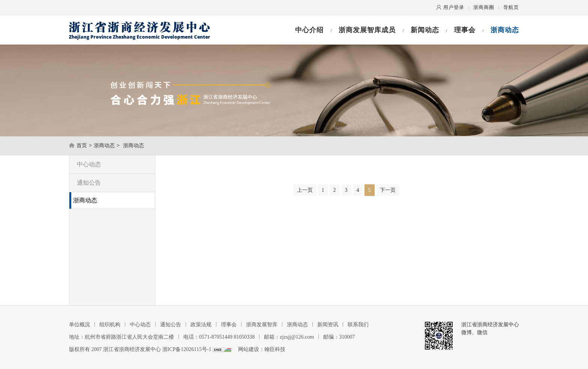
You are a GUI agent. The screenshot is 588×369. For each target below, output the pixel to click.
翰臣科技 (275, 349)
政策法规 (201, 325)
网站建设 (249, 349)
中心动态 (89, 164)
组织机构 (110, 325)
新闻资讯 (328, 325)
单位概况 (79, 325)
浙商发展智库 (262, 325)
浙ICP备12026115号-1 (187, 349)
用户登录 (454, 7)
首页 (82, 146)
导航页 (511, 7)
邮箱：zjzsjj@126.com (289, 337)
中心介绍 (309, 30)
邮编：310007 (339, 337)
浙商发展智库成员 (367, 30)
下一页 (388, 190)
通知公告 (89, 183)
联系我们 (358, 325)
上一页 (305, 190)
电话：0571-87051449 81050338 (219, 337)
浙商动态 (505, 30)
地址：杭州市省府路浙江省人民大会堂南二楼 (121, 337)
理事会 (465, 30)
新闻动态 (425, 30)
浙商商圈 (484, 7)
